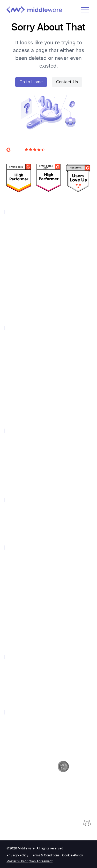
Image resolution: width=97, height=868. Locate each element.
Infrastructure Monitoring (27, 230)
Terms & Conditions (45, 855)
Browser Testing (19, 305)
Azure (11, 456)
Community (16, 565)
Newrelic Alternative (22, 518)
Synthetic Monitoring (23, 278)
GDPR (11, 730)
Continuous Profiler (22, 408)
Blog (10, 600)
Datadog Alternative (22, 511)
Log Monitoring (19, 237)
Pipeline (13, 380)
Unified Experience (21, 346)
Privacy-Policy (17, 855)
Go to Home (31, 82)
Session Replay (18, 394)
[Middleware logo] (34, 10)
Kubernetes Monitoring (25, 469)
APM (10, 243)
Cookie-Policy (73, 855)
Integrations (16, 387)
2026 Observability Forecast (29, 641)
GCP (10, 462)
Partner (12, 682)
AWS (10, 449)
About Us (14, 668)
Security (13, 723)
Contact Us (67, 82)
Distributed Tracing (22, 257)
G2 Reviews (16, 156)
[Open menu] (85, 10)
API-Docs (14, 620)
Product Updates (20, 627)
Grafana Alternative (22, 531)
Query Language (20, 373)
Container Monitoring (23, 284)
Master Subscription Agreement (29, 861)
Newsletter (15, 586)
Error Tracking (18, 401)
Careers (13, 675)
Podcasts (14, 634)
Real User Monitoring (23, 271)
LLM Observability (21, 298)
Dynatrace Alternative (24, 524)
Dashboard (15, 360)
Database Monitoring (23, 264)
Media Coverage (19, 593)
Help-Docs (15, 613)
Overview (14, 223)
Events (12, 572)
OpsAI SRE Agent (20, 312)
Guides (12, 606)
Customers (15, 559)
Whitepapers (17, 579)
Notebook (14, 367)
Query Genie (16, 415)
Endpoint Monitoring (23, 476)
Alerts (11, 353)
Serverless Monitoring (24, 291)
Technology (16, 442)
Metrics (12, 250)
